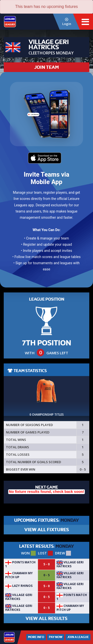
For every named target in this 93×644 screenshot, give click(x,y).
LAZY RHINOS (19, 586)
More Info (36, 637)
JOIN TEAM (46, 67)
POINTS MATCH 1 (20, 564)
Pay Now (56, 637)
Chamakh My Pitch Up (19, 575)
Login (67, 22)
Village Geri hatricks (70, 564)
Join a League (78, 637)
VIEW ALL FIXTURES (47, 530)
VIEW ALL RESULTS (46, 618)
